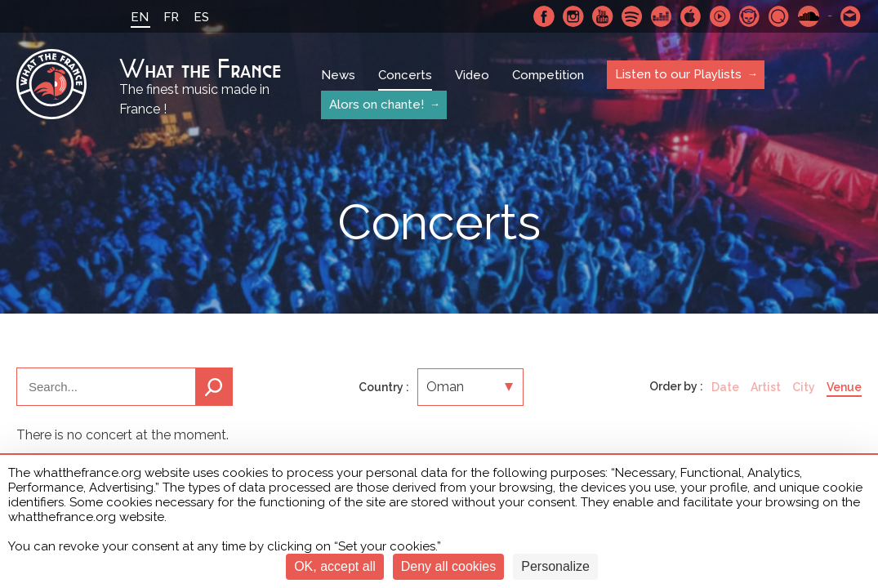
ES (201, 17)
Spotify (632, 16)
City (804, 387)
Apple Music (691, 16)
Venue (844, 387)
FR (171, 17)
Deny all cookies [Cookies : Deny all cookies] (449, 566)
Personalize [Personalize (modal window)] (555, 566)
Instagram (573, 16)
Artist (766, 387)
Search (214, 387)
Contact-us (851, 16)
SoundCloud (809, 16)
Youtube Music (720, 16)
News (338, 75)
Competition (548, 75)
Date (725, 387)
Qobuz (779, 16)
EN (140, 17)
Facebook (544, 16)
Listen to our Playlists (678, 74)
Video (472, 75)
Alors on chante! (377, 105)
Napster (750, 16)
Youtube (603, 16)
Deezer (662, 16)
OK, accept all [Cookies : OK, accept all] (335, 566)
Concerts (405, 75)
